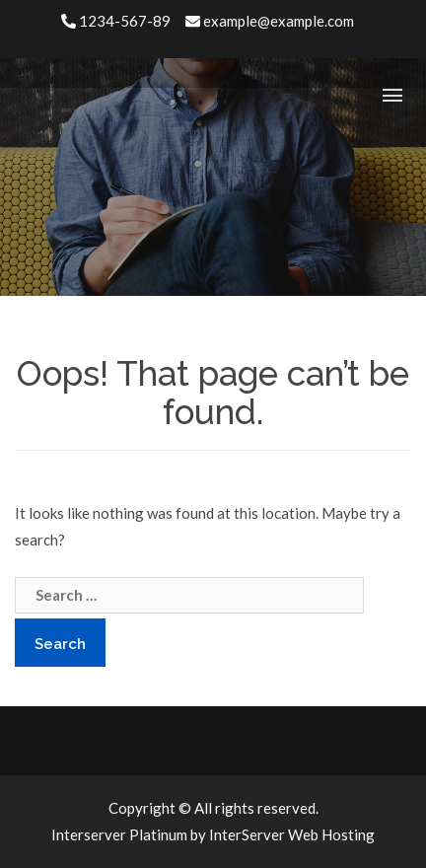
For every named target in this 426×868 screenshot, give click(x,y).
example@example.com (270, 21)
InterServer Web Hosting (292, 834)
